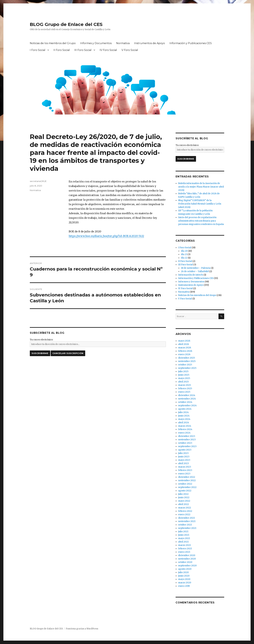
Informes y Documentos (96, 43)
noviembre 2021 (187, 521)
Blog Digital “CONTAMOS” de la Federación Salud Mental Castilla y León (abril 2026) (200, 204)
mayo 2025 (184, 378)
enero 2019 (184, 586)
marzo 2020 (185, 583)
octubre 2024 (185, 402)
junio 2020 (184, 576)
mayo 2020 (184, 579)
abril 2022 (184, 504)
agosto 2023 (185, 450)
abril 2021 (183, 542)
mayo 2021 (184, 538)
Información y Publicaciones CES (191, 43)
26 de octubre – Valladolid (195, 271)
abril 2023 (184, 463)
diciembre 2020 (187, 555)
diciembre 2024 (187, 395)
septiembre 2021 (187, 528)
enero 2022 (184, 515)
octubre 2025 (185, 365)
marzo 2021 (184, 545)
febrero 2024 (185, 429)
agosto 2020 (185, 569)
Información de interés (191, 275)
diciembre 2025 (187, 358)
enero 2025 (184, 392)
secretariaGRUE (38, 181)
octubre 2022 (185, 484)
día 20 (184, 251)
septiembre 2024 (187, 406)
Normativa (123, 43)
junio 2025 (184, 375)
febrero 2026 (185, 351)
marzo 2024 (185, 426)
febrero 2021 (185, 549)
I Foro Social (38, 50)
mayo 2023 (184, 460)
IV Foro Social (108, 50)
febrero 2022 (185, 511)
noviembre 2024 (187, 399)
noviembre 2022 (187, 480)
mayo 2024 (184, 419)
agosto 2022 (185, 491)
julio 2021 (183, 532)
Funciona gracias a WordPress (82, 629)
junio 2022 (184, 497)
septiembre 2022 (187, 487)
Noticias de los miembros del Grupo (53, 43)
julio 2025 (183, 371)
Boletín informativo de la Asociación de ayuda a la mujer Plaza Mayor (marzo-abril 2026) (201, 187)
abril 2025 (183, 382)
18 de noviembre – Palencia (196, 268)
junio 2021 (184, 535)
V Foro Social (130, 50)
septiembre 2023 (187, 446)
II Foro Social (62, 50)
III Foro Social (83, 50)
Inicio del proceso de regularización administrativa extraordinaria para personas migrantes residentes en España (201, 221)
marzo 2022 (185, 508)
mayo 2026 (184, 341)
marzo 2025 (185, 385)
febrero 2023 (185, 470)
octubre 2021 (185, 525)
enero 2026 (184, 354)
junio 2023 (184, 457)
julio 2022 (183, 494)
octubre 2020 (185, 562)
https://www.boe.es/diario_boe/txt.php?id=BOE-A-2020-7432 (106, 236)
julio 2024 (183, 412)
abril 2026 (184, 344)
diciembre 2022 (187, 477)
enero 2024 (184, 433)
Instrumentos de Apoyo (150, 43)
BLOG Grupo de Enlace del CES (66, 24)
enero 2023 (184, 474)
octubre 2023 (185, 443)
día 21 (184, 254)
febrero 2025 (185, 388)
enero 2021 (184, 552)
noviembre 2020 (187, 559)
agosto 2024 (185, 409)
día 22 (184, 258)
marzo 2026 (185, 348)
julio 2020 (183, 572)
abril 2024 (184, 423)
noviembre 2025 (187, 361)
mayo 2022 (184, 501)
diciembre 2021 (186, 518)
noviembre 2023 (187, 440)
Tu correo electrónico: (41, 340)
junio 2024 (184, 416)
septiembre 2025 (187, 368)
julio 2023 (183, 453)
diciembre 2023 (187, 436)
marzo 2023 (185, 467)
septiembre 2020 (187, 566)
